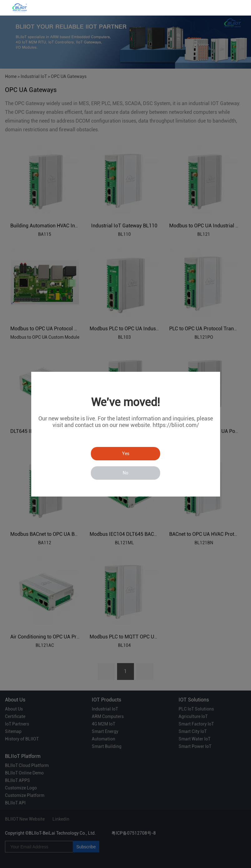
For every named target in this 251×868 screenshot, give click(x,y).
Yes (126, 453)
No (125, 473)
